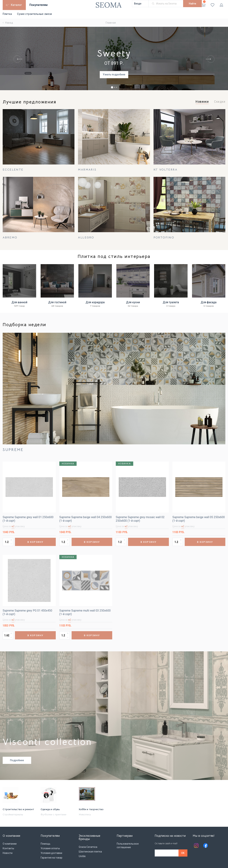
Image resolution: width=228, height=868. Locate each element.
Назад (8, 23)
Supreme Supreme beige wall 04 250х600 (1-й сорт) (85, 519)
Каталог (16, 5)
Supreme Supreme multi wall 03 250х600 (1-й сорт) (85, 612)
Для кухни (133, 302)
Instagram (196, 845)
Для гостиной (57, 302)
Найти (192, 4)
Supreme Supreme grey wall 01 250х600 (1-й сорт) (28, 519)
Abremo (10, 238)
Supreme (13, 450)
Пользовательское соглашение (128, 845)
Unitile (82, 856)
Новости (8, 853)
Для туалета (171, 302)
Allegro (86, 238)
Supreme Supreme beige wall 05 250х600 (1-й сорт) (199, 519)
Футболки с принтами (53, 814)
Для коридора (95, 302)
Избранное (213, 5)
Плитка (7, 14)
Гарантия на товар (51, 858)
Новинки (202, 102)
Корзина (204, 4)
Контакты (8, 848)
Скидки (220, 102)
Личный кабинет (221, 5)
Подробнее (17, 760)
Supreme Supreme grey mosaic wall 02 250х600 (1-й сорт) (140, 519)
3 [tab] (116, 87)
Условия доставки (51, 853)
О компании (10, 844)
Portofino (164, 238)
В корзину (35, 542)
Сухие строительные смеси (35, 14)
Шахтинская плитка (90, 852)
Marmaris (87, 170)
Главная (111, 23)
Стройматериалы (13, 814)
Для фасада (209, 302)
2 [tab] (115, 87)
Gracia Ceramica (88, 847)
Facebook (206, 845)
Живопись (85, 814)
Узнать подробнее (114, 74)
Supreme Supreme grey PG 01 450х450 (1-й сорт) (27, 612)
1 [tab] (112, 87)
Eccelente (13, 170)
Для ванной (19, 302)
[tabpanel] (114, 59)
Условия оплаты (50, 848)
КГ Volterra (165, 170)
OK (183, 853)
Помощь (46, 844)
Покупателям (38, 5)
